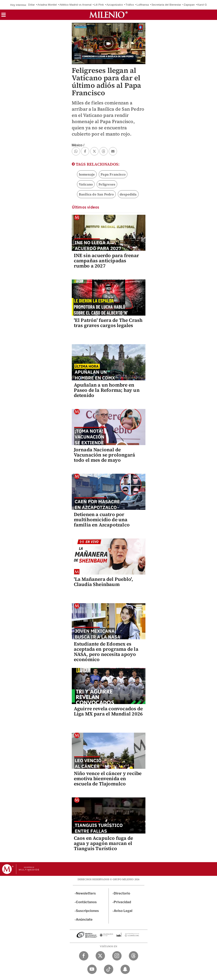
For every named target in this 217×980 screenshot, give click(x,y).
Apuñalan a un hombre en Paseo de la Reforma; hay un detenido (107, 390)
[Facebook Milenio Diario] (84, 956)
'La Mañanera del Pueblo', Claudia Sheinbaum (104, 582)
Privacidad (122, 902)
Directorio (122, 893)
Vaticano (86, 184)
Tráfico (130, 5)
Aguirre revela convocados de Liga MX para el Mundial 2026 (108, 711)
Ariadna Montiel (47, 5)
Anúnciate (84, 920)
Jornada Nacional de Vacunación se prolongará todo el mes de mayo (105, 455)
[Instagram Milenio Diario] (117, 956)
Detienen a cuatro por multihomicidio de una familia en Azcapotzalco (102, 520)
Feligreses (107, 184)
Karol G (202, 5)
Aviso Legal (123, 911)
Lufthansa (143, 5)
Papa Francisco (113, 174)
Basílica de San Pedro (96, 194)
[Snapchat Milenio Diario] (125, 969)
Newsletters (86, 893)
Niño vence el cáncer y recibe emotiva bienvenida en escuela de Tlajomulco (108, 779)
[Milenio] (108, 15)
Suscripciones (87, 911)
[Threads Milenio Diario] (133, 956)
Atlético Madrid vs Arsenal (75, 5)
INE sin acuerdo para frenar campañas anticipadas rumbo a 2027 (106, 261)
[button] (4, 16)
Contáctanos (86, 902)
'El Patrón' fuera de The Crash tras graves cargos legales (108, 323)
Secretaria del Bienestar (166, 5)
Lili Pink (99, 5)
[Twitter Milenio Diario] (100, 956)
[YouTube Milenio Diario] (92, 969)
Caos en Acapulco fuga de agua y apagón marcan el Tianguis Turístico (104, 843)
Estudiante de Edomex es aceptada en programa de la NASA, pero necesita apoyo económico (106, 652)
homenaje (87, 174)
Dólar (32, 5)
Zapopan (189, 5)
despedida (128, 194)
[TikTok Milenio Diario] (109, 969)
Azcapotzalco (115, 5)
